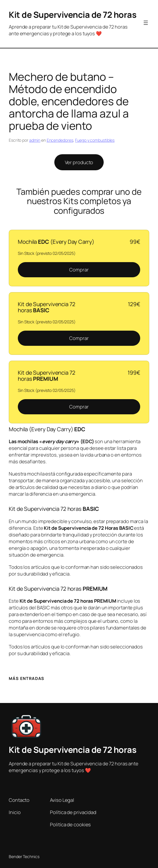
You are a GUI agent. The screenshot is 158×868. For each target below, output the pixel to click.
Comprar (79, 270)
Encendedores (60, 140)
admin (35, 140)
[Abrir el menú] (146, 23)
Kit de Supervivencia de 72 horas (73, 15)
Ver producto (79, 162)
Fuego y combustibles (95, 140)
